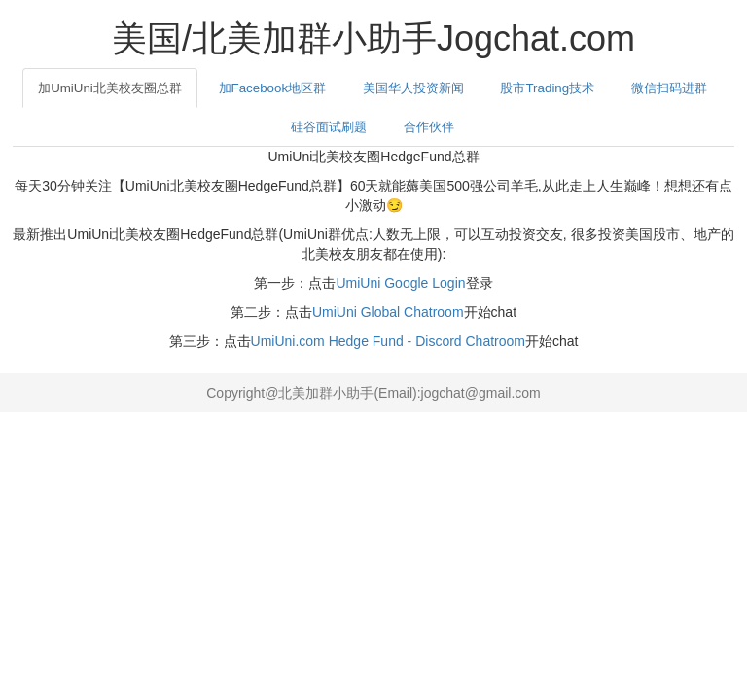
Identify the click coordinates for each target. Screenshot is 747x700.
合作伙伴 (429, 127)
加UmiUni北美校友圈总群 (110, 88)
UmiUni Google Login (400, 283)
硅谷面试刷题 (329, 127)
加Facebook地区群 (273, 88)
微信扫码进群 (669, 88)
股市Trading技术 (547, 88)
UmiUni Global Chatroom (388, 312)
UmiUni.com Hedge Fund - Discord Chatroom (388, 341)
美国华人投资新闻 (413, 88)
